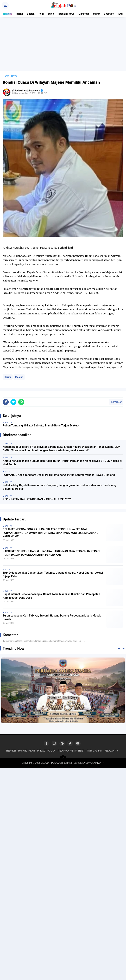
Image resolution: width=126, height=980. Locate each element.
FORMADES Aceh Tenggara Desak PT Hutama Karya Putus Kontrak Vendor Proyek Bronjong (59, 475)
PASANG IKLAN (26, 751)
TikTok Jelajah (94, 751)
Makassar (84, 14)
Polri (41, 14)
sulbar (96, 14)
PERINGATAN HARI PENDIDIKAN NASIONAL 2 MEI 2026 (37, 499)
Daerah (31, 14)
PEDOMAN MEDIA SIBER (71, 751)
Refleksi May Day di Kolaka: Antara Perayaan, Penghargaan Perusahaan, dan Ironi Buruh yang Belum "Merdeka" (60, 487)
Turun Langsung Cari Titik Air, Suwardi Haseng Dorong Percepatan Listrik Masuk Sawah (52, 617)
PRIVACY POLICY (46, 751)
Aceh (8, 570)
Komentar (116, 402)
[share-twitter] (13, 402)
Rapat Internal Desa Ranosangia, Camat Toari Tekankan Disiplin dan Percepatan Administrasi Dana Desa (51, 596)
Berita (20, 14)
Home (6, 76)
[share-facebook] (6, 402)
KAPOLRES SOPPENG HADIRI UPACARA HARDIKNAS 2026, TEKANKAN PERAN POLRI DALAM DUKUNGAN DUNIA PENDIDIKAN (51, 553)
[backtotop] (63, 759)
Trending (8, 14)
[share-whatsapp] (21, 402)
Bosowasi (109, 14)
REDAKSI (11, 751)
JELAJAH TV (111, 751)
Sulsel (51, 14)
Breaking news (66, 14)
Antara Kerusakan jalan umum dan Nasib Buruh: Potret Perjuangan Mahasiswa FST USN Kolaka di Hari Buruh (62, 463)
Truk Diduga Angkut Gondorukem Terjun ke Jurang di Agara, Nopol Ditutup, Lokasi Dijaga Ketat (53, 574)
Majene (19, 377)
